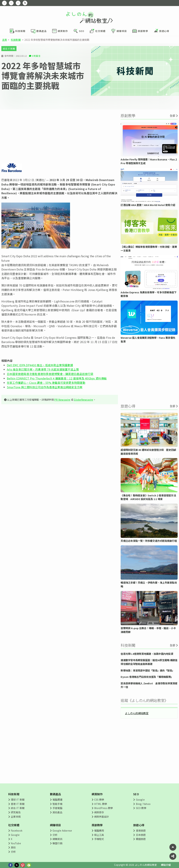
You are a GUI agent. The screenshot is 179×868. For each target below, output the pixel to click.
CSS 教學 (99, 799)
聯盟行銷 (57, 843)
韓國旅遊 (141, 839)
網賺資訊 (57, 839)
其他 (13, 847)
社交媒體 (14, 825)
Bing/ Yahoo (143, 804)
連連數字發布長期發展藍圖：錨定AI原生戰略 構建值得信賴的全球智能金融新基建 (149, 662)
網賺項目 (56, 825)
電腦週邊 (57, 799)
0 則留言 (36, 56)
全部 (172, 116)
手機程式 (99, 839)
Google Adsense (62, 830)
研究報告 (16, 812)
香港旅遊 (141, 830)
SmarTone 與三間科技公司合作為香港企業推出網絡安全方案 (45, 387)
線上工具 (99, 835)
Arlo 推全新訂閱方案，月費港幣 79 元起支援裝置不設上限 (43, 369)
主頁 (4, 40)
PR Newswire (62, 400)
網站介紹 (166, 865)
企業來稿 (16, 817)
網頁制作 (97, 794)
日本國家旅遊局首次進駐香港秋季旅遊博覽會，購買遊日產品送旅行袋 (50, 374)
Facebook (17, 830)
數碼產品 (56, 794)
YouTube (16, 843)
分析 (13, 852)
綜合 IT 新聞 (9, 49)
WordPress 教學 (104, 808)
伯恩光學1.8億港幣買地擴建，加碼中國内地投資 (147, 654)
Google (140, 799)
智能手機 (57, 804)
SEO (136, 794)
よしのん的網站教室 (137, 713)
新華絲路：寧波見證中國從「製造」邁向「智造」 (148, 670)
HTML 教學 (101, 804)
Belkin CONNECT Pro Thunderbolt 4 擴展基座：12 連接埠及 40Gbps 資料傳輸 (57, 378)
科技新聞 (16, 40)
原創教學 (97, 825)
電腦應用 (99, 830)
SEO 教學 (141, 808)
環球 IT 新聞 (18, 799)
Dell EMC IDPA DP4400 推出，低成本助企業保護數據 (40, 365)
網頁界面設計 (102, 817)
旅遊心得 (139, 825)
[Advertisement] (60, 136)
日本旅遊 (141, 835)
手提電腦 (57, 808)
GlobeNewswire (83, 400)
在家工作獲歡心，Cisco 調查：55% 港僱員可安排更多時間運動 (46, 383)
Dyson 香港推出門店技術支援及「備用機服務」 (147, 677)
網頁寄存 (99, 812)
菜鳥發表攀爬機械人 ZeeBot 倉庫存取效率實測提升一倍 (149, 685)
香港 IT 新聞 (18, 804)
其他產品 (57, 812)
